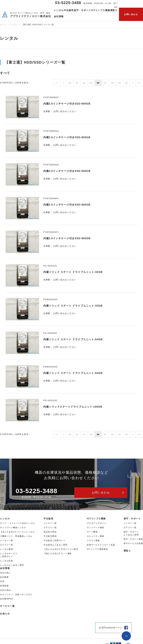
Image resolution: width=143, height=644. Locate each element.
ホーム (3, 25)
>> (139, 83)
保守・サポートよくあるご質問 (131, 533)
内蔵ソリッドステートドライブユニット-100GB (73, 407)
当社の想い (5, 573)
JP (115, 3)
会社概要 (4, 577)
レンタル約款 (6, 561)
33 (77, 83)
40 (127, 83)
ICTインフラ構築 (96, 519)
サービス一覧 (7, 606)
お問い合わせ (131, 14)
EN (116, 7)
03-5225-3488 (68, 3)
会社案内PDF (7, 599)
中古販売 (48, 519)
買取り (114, 10)
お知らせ (5, 614)
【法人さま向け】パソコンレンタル (17, 532)
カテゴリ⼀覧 (6, 545)
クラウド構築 (93, 540)
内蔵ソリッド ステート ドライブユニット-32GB (73, 272)
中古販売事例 (50, 536)
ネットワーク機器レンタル (13, 527)
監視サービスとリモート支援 (101, 545)
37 (105, 83)
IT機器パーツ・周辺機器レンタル (16, 536)
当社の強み (5, 590)
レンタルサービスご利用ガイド (9, 555)
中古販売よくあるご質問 (56, 545)
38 (112, 83)
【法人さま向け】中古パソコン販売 (61, 549)
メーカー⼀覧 (6, 540)
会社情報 (5, 568)
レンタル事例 (6, 549)
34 (84, 83)
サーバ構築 (92, 532)
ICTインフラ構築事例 (97, 549)
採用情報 (4, 586)
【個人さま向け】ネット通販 (58, 553)
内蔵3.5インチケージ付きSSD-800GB (67, 104)
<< (57, 83)
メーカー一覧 (130, 523)
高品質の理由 (50, 532)
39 (119, 83)
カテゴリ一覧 (130, 527)
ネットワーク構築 (96, 527)
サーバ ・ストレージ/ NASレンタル (18, 523)
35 (91, 83)
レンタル (14, 25)
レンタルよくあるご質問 (12, 565)
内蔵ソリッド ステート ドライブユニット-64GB (73, 339)
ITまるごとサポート (97, 523)
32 (70, 83)
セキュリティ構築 (96, 536)
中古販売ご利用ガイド (54, 540)
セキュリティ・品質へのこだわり (16, 594)
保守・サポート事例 (133, 539)
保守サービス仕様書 (133, 543)
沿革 (2, 581)
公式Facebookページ (111, 628)
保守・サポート (132, 519)
